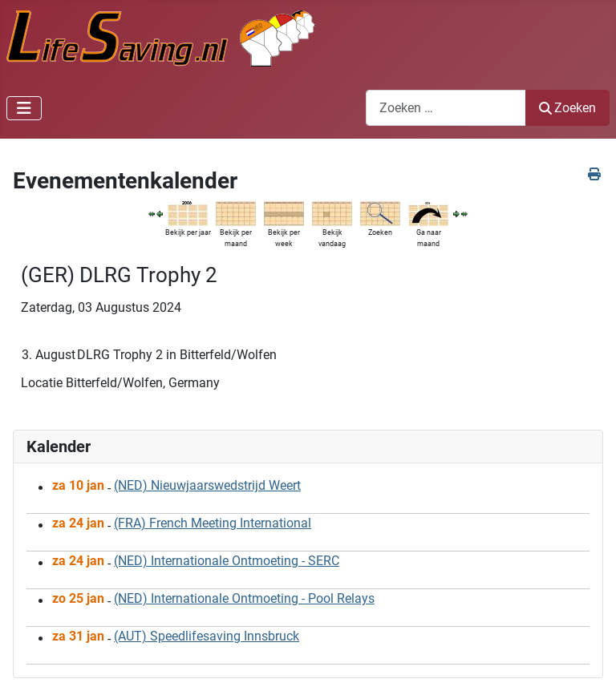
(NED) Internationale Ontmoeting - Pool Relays (244, 598)
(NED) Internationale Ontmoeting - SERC (227, 561)
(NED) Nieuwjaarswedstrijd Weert (207, 485)
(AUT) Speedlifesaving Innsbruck (207, 636)
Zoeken (567, 108)
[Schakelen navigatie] (24, 108)
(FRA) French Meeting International (213, 523)
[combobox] (446, 108)
